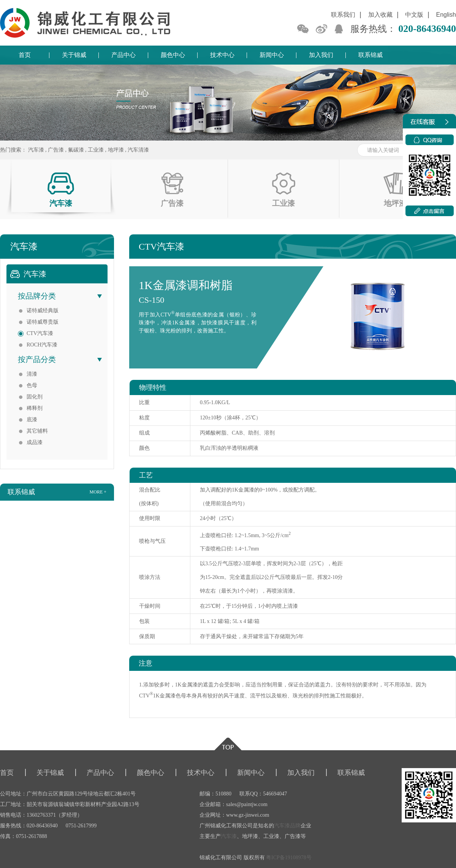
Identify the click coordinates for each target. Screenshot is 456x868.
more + (98, 492)
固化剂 (35, 397)
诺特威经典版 (43, 311)
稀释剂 (35, 408)
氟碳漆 (76, 150)
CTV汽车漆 (40, 333)
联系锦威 (370, 55)
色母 (32, 385)
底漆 (32, 420)
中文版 (414, 15)
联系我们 (343, 15)
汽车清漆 (138, 150)
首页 (25, 55)
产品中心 (123, 55)
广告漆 (56, 150)
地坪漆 (116, 150)
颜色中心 (173, 55)
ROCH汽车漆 (42, 345)
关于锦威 (74, 55)
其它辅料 (37, 431)
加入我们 (321, 55)
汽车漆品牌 (287, 826)
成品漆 (35, 442)
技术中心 (222, 55)
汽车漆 (36, 150)
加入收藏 (380, 15)
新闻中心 (272, 55)
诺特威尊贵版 (43, 322)
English (446, 15)
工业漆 (96, 150)
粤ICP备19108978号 (289, 858)
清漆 (32, 374)
